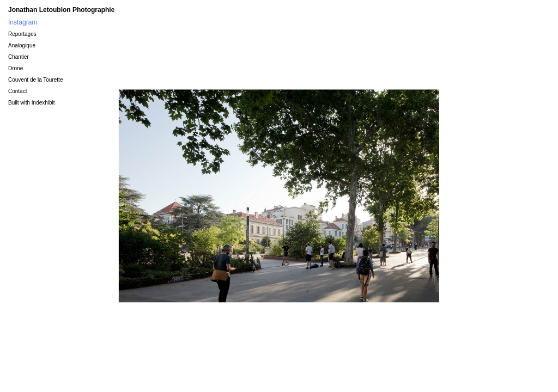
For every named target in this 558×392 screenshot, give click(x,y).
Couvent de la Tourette (35, 80)
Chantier (19, 57)
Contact (17, 91)
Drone (16, 68)
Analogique (22, 45)
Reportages (22, 34)
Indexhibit (43, 103)
